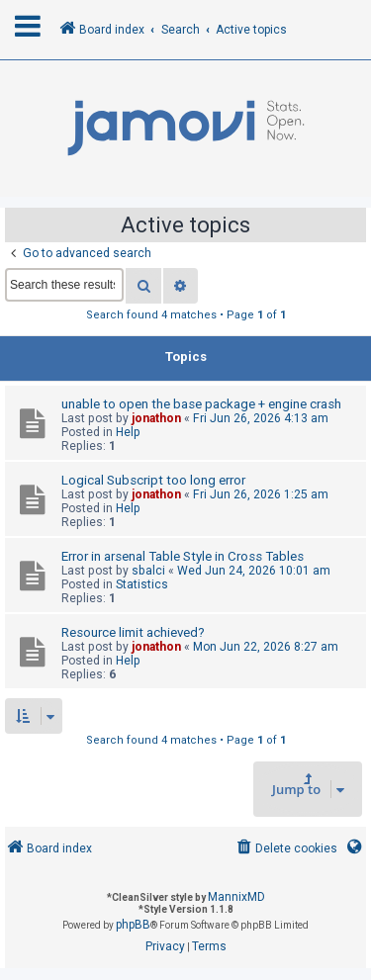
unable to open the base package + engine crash (201, 404)
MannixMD (236, 897)
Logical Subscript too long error (153, 480)
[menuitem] (285, 849)
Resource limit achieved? (133, 632)
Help (128, 432)
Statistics (142, 584)
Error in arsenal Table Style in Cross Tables (183, 556)
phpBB (133, 925)
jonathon (156, 418)
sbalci (148, 571)
